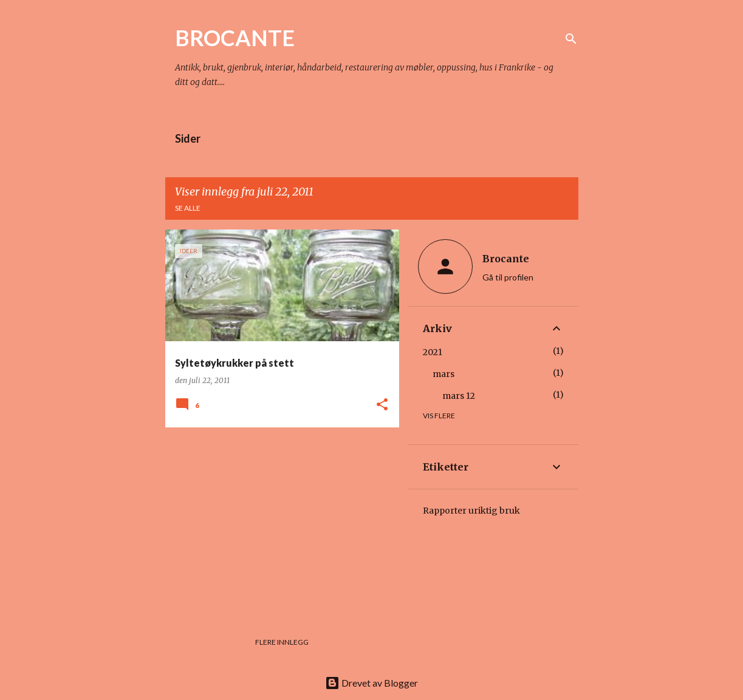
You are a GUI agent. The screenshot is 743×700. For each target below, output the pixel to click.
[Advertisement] (278, 522)
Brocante (506, 259)
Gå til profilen (508, 277)
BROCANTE (235, 38)
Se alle (188, 208)
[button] (382, 405)
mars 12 (459, 396)
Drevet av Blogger (371, 683)
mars (443, 374)
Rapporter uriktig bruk (471, 511)
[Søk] (571, 39)
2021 (433, 352)
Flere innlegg (282, 642)
